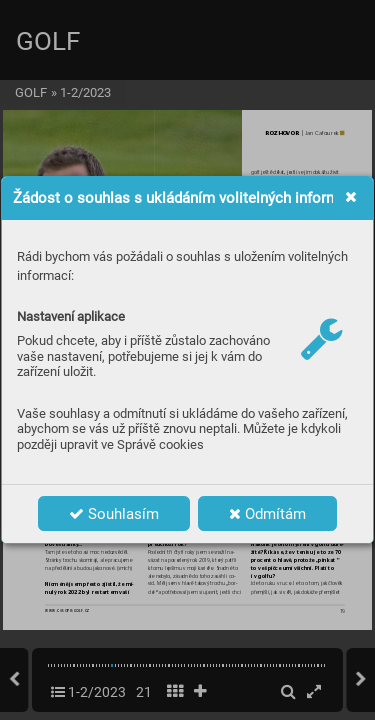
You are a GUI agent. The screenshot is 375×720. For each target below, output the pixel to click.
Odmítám (267, 514)
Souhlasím (114, 514)
